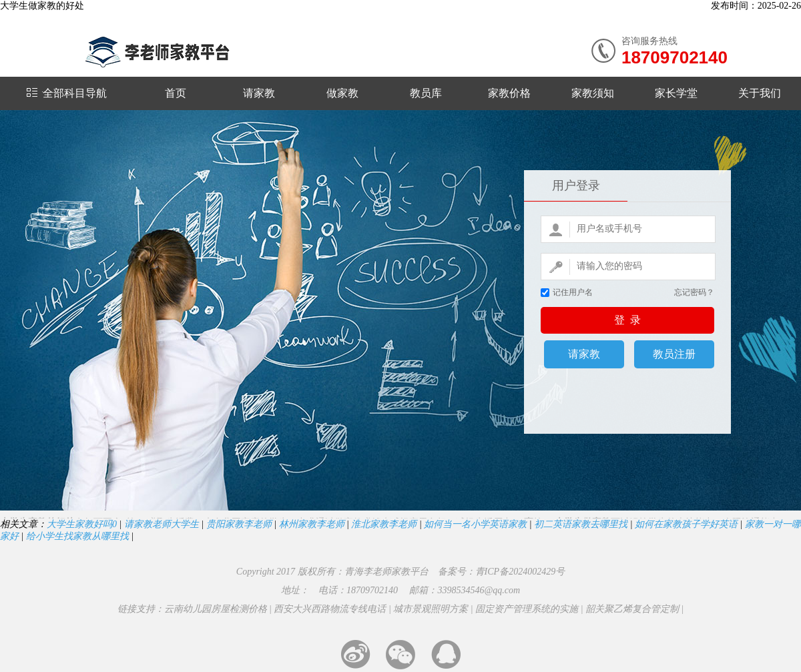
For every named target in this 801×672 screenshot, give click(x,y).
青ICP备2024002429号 (520, 572)
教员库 (426, 93)
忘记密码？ (694, 292)
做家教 (342, 93)
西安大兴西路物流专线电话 (330, 609)
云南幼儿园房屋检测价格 (216, 609)
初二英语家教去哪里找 (581, 524)
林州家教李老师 (312, 524)
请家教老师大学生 (162, 524)
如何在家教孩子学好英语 (686, 524)
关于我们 (760, 93)
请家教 (259, 93)
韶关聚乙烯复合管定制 (632, 609)
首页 (176, 93)
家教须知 (593, 93)
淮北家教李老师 (384, 524)
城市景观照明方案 (431, 609)
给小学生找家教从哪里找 (77, 536)
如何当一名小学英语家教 (475, 524)
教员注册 (674, 354)
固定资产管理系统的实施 (527, 609)
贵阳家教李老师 (239, 524)
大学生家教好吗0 (82, 524)
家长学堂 (676, 93)
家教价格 (509, 93)
